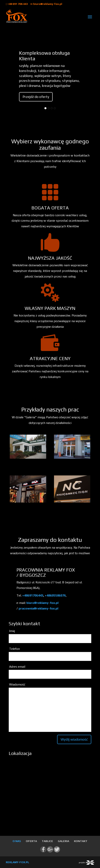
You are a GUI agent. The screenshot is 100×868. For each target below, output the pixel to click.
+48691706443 (33, 595)
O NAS (17, 841)
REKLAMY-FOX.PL (17, 862)
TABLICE (47, 841)
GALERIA (63, 841)
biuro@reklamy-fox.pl (46, 4)
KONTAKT (81, 841)
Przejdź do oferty (36, 97)
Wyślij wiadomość (74, 739)
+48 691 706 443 (17, 4)
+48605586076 (55, 595)
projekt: (87, 863)
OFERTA (31, 841)
